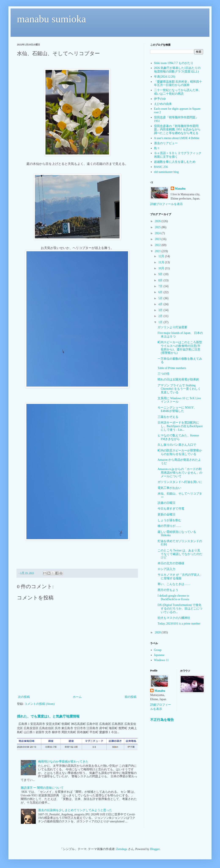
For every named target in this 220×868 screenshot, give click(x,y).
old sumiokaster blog (166, 172)
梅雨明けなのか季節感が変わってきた (63, 762)
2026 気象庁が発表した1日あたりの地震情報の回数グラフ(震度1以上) (177, 70)
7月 (161, 286)
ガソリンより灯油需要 (172, 327)
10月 (162, 268)
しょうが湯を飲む (169, 520)
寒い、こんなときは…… (174, 584)
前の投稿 (131, 697)
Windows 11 (161, 660)
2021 (158, 251)
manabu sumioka (52, 19)
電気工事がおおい (169, 488)
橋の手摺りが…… (169, 526)
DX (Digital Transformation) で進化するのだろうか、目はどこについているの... (180, 609)
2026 (158, 221)
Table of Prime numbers (172, 368)
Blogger (155, 849)
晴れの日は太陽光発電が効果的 (178, 379)
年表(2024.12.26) (165, 77)
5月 (161, 298)
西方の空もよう (168, 590)
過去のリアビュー (166, 143)
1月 (161, 322)
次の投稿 (24, 697)
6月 (161, 292)
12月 (162, 256)
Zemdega (122, 849)
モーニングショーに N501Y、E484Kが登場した (177, 409)
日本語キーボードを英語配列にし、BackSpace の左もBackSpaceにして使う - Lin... (180, 426)
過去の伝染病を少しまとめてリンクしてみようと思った (75, 810)
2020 (158, 632)
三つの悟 (164, 374)
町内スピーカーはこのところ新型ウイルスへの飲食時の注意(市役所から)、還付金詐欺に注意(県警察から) (180, 348)
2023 (158, 239)
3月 (161, 310)
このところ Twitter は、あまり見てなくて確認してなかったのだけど (180, 554)
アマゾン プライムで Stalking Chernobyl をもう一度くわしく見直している (179, 389)
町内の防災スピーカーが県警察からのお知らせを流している (180, 452)
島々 (157, 148)
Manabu (180, 189)
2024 (158, 233)
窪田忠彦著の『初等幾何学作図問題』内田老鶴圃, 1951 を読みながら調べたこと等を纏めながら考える (177, 130)
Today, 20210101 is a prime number (179, 624)
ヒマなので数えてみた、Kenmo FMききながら (178, 437)
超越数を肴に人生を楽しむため (175, 162)
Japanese (159, 655)
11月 (162, 262)
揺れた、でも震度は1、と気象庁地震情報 (48, 716)
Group (158, 650)
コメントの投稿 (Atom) (39, 704)
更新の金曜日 (166, 515)
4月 (161, 304)
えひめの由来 (163, 104)
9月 (161, 274)
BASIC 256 (161, 167)
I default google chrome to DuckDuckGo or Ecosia (173, 597)
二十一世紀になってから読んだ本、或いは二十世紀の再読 (178, 92)
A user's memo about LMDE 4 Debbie (177, 138)
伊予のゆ (160, 99)
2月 (161, 316)
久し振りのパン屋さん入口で (177, 445)
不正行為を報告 (162, 720)
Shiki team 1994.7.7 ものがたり (174, 63)
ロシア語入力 (166, 569)
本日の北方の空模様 (171, 563)
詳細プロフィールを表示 (166, 204)
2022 (158, 245)
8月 (161, 280)
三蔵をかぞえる (168, 417)
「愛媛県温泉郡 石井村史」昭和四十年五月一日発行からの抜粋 (178, 83)
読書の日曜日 (166, 503)
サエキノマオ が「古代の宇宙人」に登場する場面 (180, 577)
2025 (158, 227)
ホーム (77, 697)
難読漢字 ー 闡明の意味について (42, 788)
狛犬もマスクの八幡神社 (174, 618)
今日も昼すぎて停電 (171, 509)
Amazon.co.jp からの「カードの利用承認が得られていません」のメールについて (180, 473)
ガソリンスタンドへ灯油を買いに (180, 482)
